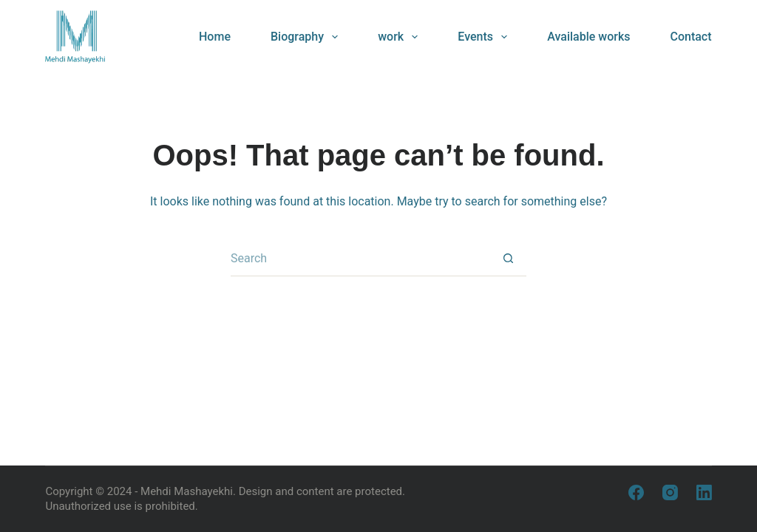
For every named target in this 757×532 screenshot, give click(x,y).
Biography (307, 37)
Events (485, 37)
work (401, 37)
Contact (690, 37)
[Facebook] (636, 492)
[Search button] (509, 259)
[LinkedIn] (704, 492)
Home (215, 37)
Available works (588, 37)
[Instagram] (670, 492)
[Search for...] (361, 259)
